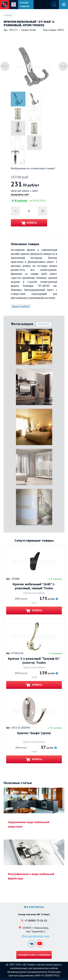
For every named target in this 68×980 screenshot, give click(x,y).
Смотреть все (44, 324)
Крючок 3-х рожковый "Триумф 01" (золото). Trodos (34, 661)
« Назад (8, 15)
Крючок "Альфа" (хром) (34, 733)
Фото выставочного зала (36, 936)
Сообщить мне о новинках (34, 955)
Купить (32, 223)
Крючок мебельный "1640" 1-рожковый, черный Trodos (34, 586)
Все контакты (33, 907)
